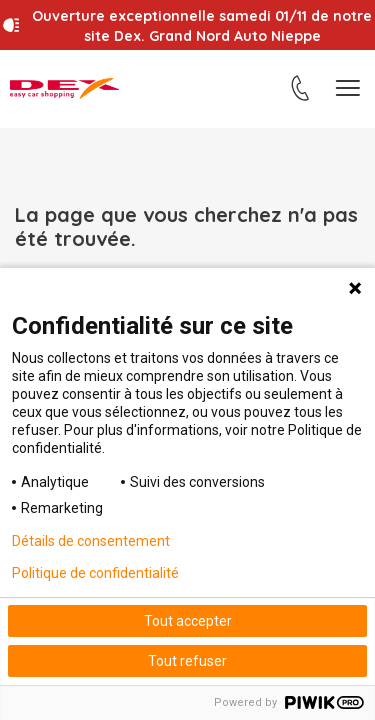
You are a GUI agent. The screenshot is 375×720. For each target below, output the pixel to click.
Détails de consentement (91, 541)
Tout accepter (188, 621)
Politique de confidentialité (95, 573)
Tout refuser (187, 661)
